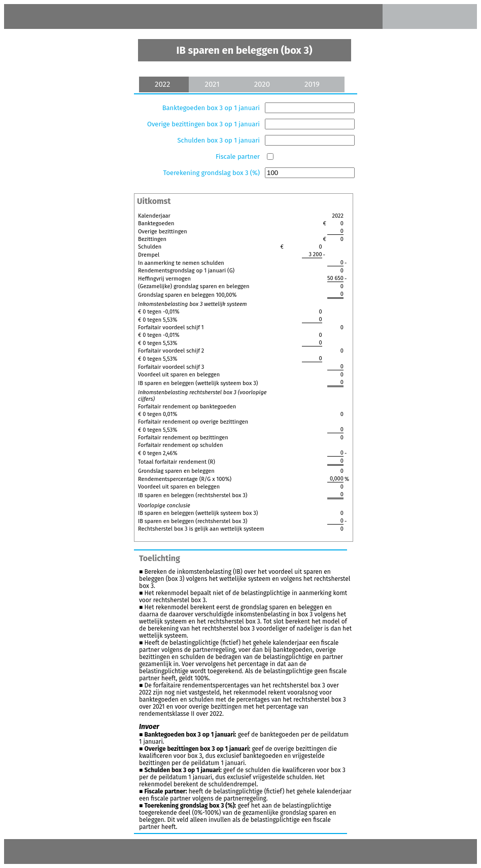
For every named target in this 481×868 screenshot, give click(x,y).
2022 (162, 84)
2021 (212, 84)
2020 (262, 84)
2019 (312, 84)
